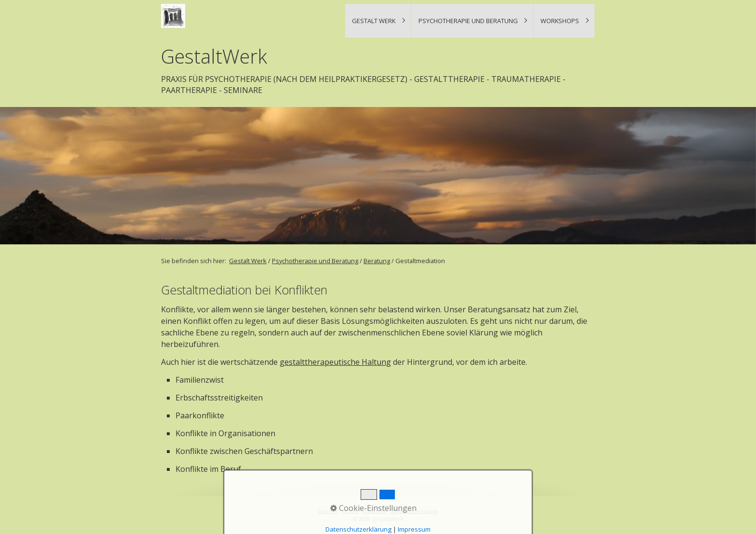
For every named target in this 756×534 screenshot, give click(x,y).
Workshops (560, 21)
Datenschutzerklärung (414, 511)
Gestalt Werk (374, 21)
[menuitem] (378, 21)
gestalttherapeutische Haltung (335, 362)
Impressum (374, 511)
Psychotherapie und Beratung (468, 21)
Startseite (329, 511)
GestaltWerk (214, 56)
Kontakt (351, 511)
